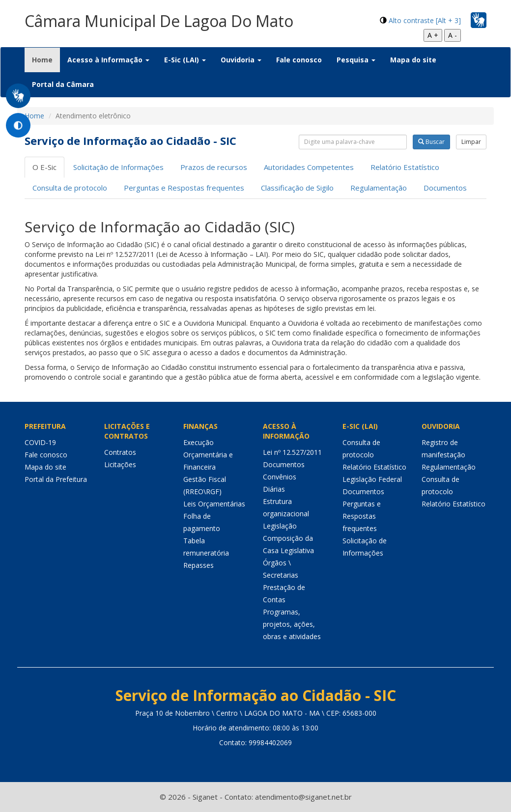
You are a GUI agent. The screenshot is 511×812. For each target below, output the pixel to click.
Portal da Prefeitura (56, 479)
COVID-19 (40, 442)
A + (433, 35)
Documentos (445, 188)
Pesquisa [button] (356, 60)
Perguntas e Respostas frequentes (184, 188)
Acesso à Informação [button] (108, 60)
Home (46, 59)
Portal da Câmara (63, 84)
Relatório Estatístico (405, 167)
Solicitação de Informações (118, 167)
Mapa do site (413, 60)
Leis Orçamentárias (214, 504)
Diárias (274, 489)
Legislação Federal (372, 479)
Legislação (280, 526)
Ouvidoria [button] (241, 60)
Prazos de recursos (214, 167)
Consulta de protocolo (70, 188)
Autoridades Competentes (309, 167)
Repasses (199, 565)
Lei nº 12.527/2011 (292, 452)
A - (453, 35)
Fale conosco (299, 60)
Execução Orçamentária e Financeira (208, 455)
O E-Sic (44, 167)
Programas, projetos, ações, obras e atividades (292, 624)
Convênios (280, 477)
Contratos (120, 452)
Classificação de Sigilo (297, 188)
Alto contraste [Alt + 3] (425, 20)
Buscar (431, 142)
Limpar (471, 142)
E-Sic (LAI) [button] (185, 60)
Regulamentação (379, 188)
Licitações (120, 464)
